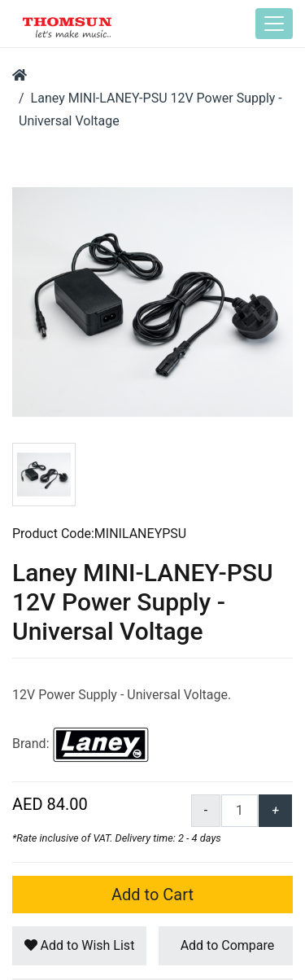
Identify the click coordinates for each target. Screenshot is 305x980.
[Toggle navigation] (274, 24)
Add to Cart (152, 895)
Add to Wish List (80, 945)
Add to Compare (226, 945)
